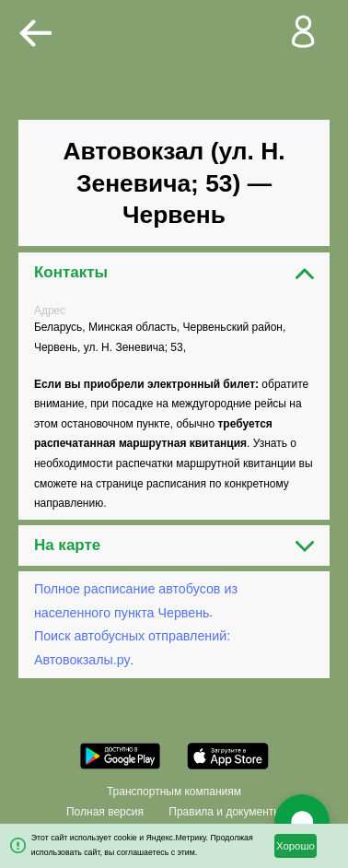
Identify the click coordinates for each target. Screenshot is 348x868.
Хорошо (296, 846)
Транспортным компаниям (174, 792)
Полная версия (105, 812)
